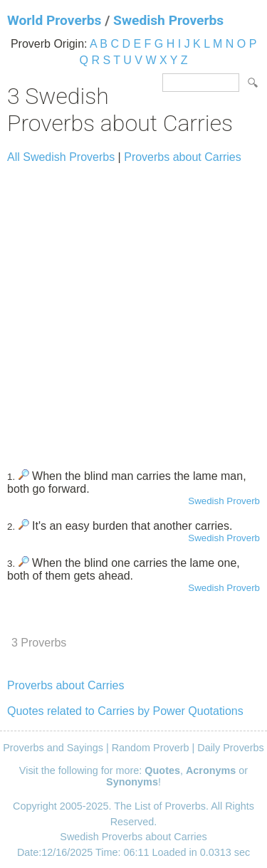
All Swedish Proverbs (61, 157)
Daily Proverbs (231, 748)
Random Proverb (151, 748)
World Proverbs (54, 20)
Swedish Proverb (224, 501)
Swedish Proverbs (168, 20)
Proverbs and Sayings (53, 748)
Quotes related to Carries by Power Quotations (125, 711)
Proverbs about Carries (183, 157)
